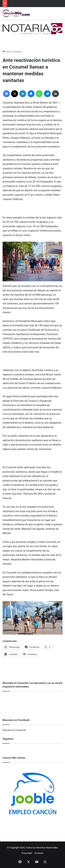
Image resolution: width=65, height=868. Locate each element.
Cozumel (17, 52)
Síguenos (8, 739)
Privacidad (27, 853)
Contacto (39, 853)
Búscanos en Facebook (14, 730)
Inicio (7, 52)
